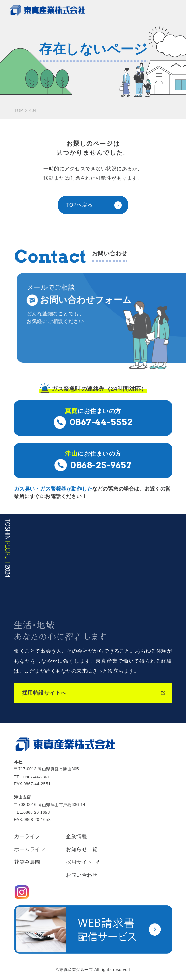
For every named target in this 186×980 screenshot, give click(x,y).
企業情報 (76, 836)
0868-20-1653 (37, 812)
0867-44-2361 (37, 777)
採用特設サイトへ (45, 693)
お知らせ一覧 (82, 849)
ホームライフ (30, 849)
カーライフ (27, 836)
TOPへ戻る (80, 205)
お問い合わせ (82, 875)
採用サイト (79, 862)
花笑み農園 (27, 862)
